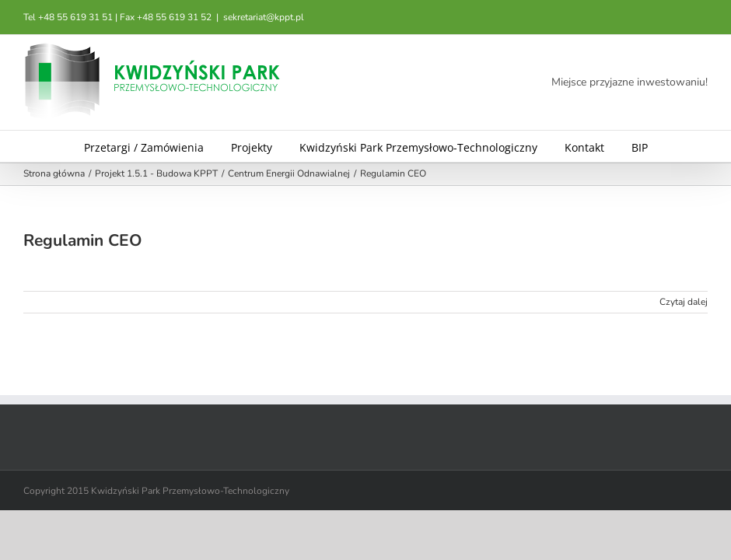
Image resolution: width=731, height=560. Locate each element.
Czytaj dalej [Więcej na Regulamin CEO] (684, 302)
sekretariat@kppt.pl (264, 17)
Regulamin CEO (82, 240)
